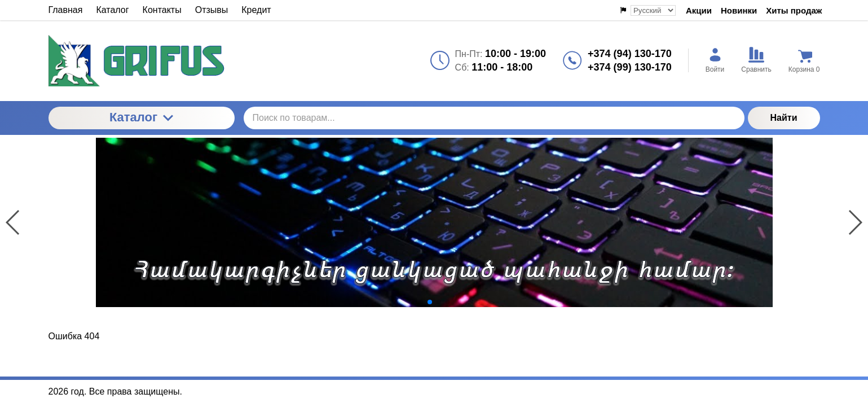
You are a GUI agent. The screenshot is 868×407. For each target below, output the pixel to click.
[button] (421, 302)
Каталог (141, 117)
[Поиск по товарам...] (494, 118)
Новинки (739, 10)
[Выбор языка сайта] (653, 10)
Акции (699, 10)
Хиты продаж (794, 10)
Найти (784, 118)
